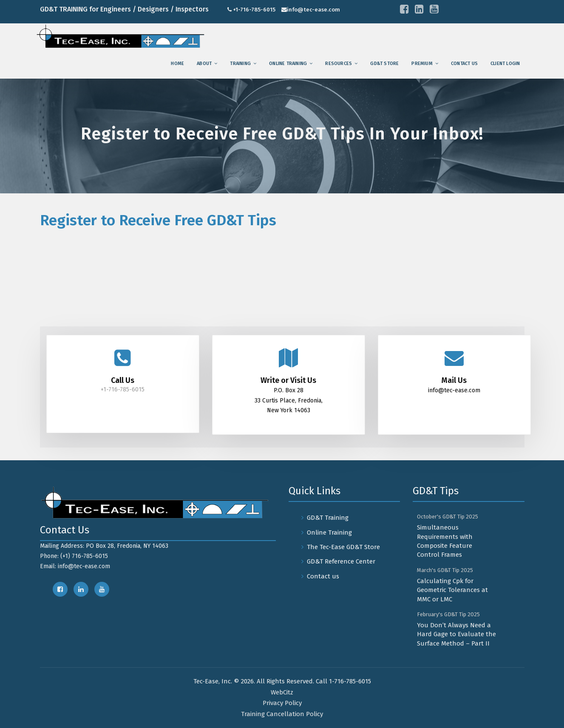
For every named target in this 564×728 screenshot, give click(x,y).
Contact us (464, 64)
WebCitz (282, 692)
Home (177, 64)
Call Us (123, 380)
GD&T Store (384, 64)
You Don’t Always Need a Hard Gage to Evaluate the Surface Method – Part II (456, 634)
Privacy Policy (282, 703)
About (204, 64)
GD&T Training (328, 518)
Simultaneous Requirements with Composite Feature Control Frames (445, 541)
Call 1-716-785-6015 (343, 681)
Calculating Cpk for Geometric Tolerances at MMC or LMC (452, 590)
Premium (422, 64)
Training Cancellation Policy (282, 714)
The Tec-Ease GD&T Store (343, 547)
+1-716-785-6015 (254, 10)
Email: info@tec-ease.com (75, 566)
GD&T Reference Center (341, 561)
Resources (339, 64)
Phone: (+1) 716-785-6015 (74, 556)
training (240, 64)
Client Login (505, 64)
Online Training (288, 64)
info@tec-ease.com (313, 10)
